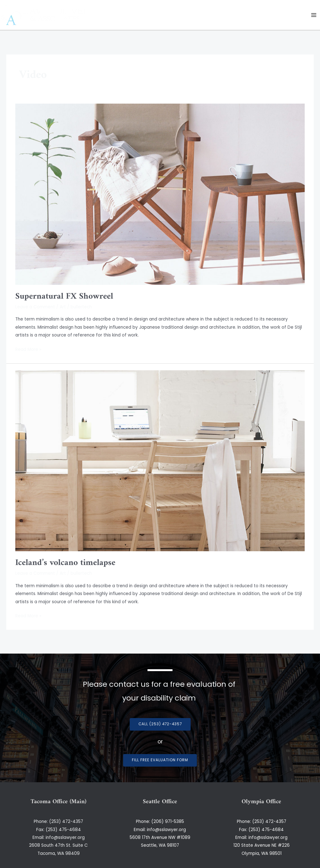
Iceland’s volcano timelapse (65, 563)
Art (63, 307)
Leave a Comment (35, 307)
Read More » (28, 349)
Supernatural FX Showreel (64, 296)
